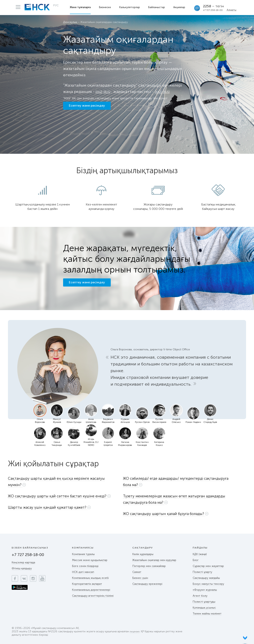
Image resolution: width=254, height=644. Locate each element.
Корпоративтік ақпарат (87, 584)
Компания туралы (83, 554)
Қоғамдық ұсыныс (204, 608)
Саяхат (137, 572)
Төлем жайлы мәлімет (207, 614)
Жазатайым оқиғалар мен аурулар (154, 560)
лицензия (136, 632)
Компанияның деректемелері (91, 590)
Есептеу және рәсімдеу (87, 116)
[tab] (63, 483)
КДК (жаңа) (200, 554)
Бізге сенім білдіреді (85, 566)
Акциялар (180, 7)
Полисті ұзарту (202, 572)
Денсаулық (70, 22)
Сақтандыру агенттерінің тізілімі (93, 596)
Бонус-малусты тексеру (208, 584)
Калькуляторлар (131, 7)
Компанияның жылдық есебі (90, 578)
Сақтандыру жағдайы (206, 578)
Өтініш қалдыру (22, 568)
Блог (196, 560)
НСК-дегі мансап (83, 572)
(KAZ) (100, 92)
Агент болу (200, 596)
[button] (63, 482)
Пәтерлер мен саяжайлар (149, 566)
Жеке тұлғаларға (82, 7)
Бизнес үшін (140, 578)
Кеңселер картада (23, 562)
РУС (56, 7)
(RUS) (111, 92)
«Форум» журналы (205, 590)
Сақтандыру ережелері (147, 584)
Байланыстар (158, 7)
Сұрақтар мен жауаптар (208, 566)
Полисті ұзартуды (204, 602)
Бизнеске (106, 7)
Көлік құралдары (143, 554)
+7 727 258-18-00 (214, 10)
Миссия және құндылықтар (90, 560)
